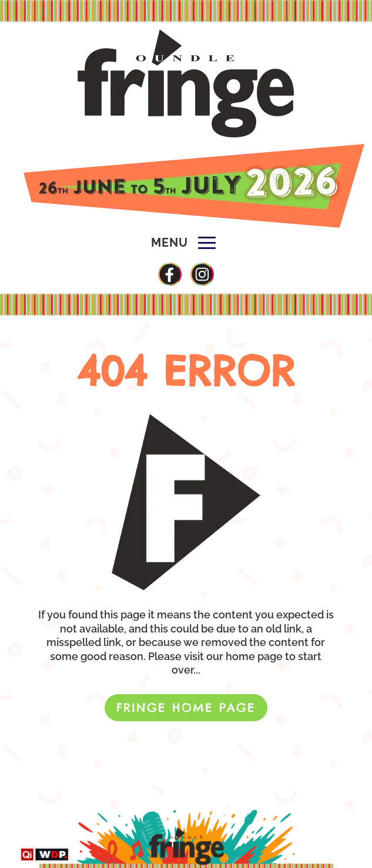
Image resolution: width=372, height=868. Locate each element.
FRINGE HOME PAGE (186, 707)
